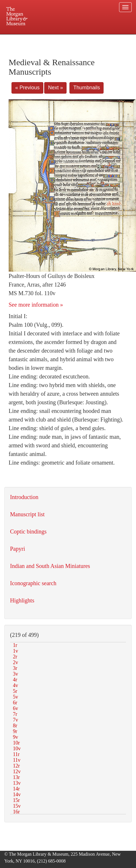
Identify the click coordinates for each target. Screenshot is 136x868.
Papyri (18, 549)
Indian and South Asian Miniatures (50, 566)
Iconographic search (33, 583)
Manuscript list (27, 514)
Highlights (22, 600)
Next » (55, 88)
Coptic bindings (28, 531)
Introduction (24, 497)
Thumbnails (87, 88)
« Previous (27, 88)
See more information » (36, 305)
